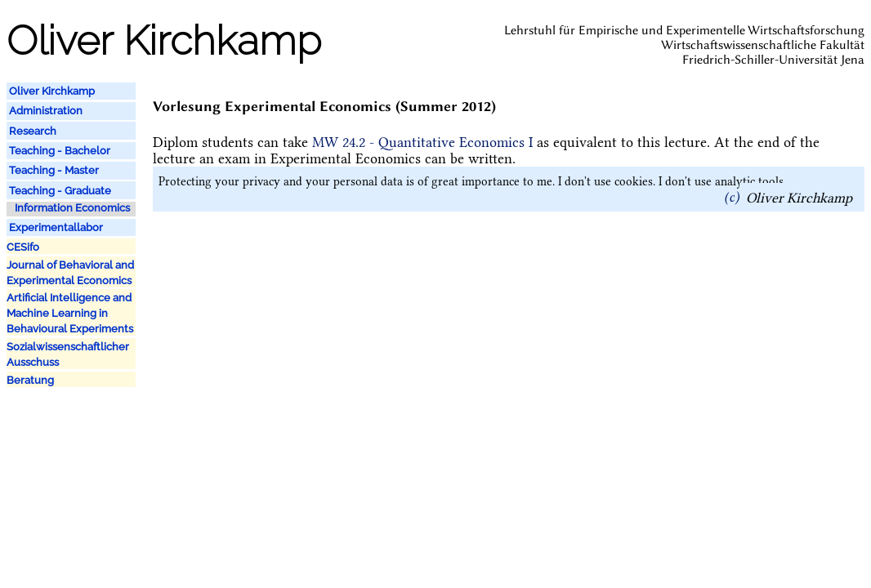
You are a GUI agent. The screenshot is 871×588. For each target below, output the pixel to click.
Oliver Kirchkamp (799, 197)
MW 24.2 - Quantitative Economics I (422, 142)
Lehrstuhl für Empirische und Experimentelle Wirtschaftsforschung (684, 30)
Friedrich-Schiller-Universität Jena (773, 60)
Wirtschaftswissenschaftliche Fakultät (763, 45)
